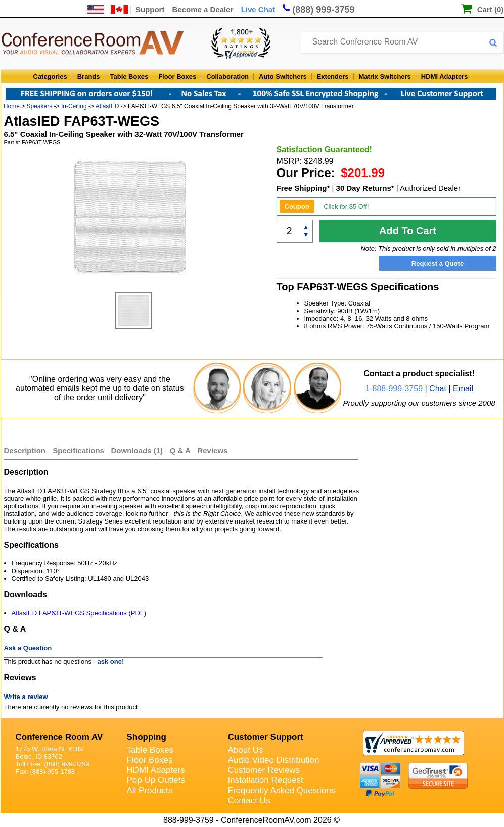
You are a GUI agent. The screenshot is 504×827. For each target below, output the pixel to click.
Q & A (181, 450)
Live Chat (258, 9)
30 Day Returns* (365, 188)
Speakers (40, 106)
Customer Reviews (264, 770)
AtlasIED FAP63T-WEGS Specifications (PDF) (79, 613)
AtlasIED (107, 106)
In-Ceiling (74, 106)
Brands (89, 77)
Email (463, 389)
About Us (246, 750)
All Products (150, 790)
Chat (438, 389)
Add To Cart (408, 231)
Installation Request (266, 780)
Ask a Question (28, 648)
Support (150, 9)
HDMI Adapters (445, 77)
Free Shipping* (303, 188)
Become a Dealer (203, 9)
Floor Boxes (177, 77)
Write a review (26, 697)
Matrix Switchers (385, 77)
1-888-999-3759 (394, 389)
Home (12, 106)
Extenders (333, 77)
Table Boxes (129, 77)
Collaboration (227, 77)
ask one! (111, 661)
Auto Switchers (283, 77)
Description (25, 450)
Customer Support (266, 737)
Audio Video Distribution (274, 760)
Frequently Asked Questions (282, 790)
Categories (50, 77)
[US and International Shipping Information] (108, 9)
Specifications (78, 450)
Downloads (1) (137, 450)
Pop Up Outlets (156, 780)
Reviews (212, 450)
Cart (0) (491, 9)
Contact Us (249, 800)
